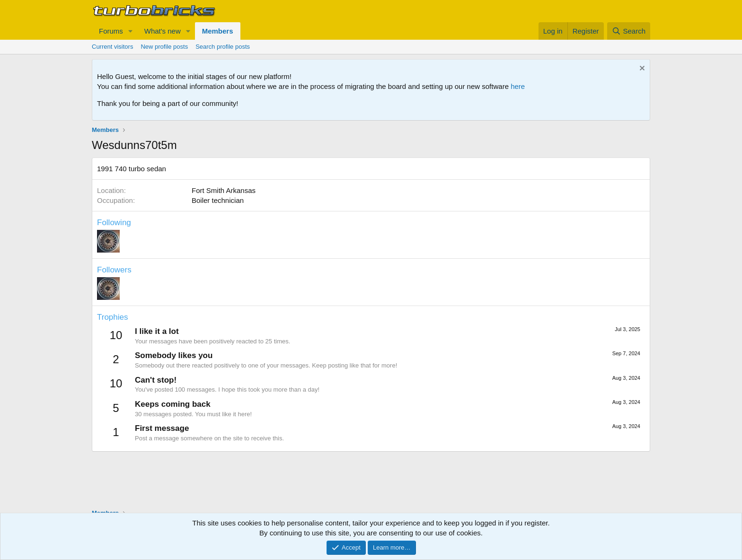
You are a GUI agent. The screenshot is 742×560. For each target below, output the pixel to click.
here (518, 86)
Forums (111, 31)
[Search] (629, 31)
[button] (131, 31)
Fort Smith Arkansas (224, 190)
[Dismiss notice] (641, 69)
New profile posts (164, 47)
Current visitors (112, 47)
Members (218, 31)
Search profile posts (223, 47)
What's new (163, 31)
